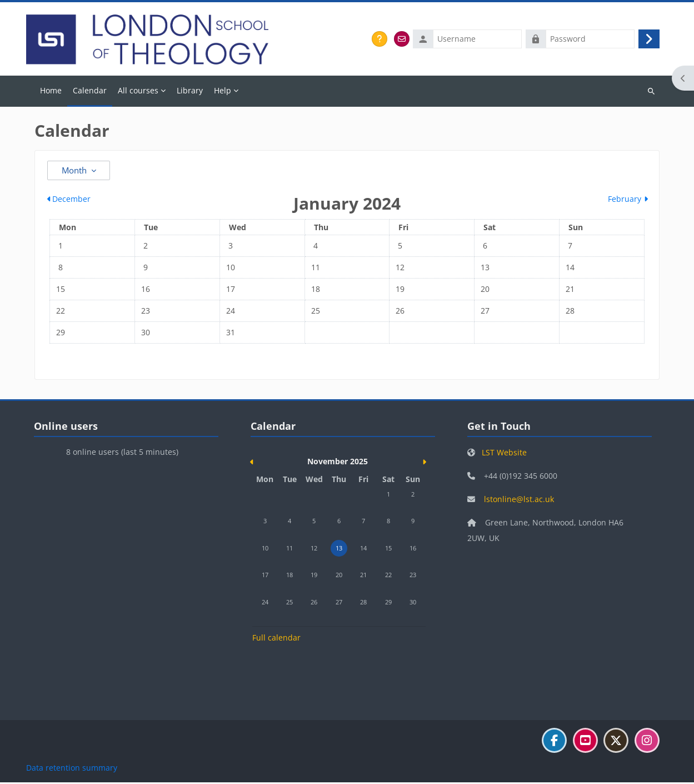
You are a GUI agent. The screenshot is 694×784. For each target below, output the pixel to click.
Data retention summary (72, 769)
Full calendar (276, 639)
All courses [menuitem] (138, 91)
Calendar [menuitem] (90, 91)
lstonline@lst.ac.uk (519, 500)
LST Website (504, 453)
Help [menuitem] (223, 91)
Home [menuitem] (51, 91)
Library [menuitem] (190, 91)
